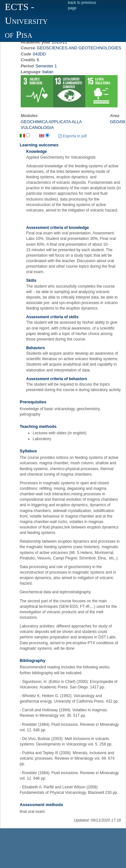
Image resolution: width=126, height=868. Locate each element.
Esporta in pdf (73, 136)
